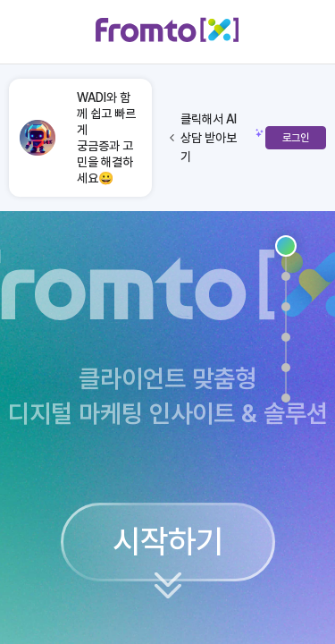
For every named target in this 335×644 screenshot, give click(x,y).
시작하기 (168, 542)
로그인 (296, 138)
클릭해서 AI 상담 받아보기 (203, 138)
